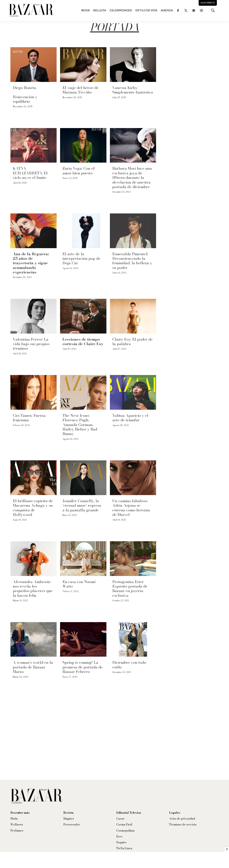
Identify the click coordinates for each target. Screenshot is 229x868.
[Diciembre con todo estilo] (133, 639)
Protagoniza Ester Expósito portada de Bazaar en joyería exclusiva (130, 589)
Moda (86, 10)
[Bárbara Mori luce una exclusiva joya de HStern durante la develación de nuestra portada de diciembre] (133, 145)
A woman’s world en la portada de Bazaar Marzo (33, 667)
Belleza (100, 10)
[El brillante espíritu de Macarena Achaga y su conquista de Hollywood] (34, 478)
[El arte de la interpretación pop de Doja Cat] (83, 231)
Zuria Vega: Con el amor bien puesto (79, 171)
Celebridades (121, 10)
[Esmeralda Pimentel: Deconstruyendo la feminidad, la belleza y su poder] (133, 231)
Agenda (167, 10)
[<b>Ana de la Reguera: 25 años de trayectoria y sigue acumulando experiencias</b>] (34, 231)
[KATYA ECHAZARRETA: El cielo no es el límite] (34, 145)
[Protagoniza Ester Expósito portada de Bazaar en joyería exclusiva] (133, 559)
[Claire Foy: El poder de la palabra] (133, 316)
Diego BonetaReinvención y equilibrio (25, 94)
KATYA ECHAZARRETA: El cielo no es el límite (30, 173)
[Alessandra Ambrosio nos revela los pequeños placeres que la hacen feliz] (34, 559)
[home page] (31, 10)
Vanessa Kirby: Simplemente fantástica (133, 90)
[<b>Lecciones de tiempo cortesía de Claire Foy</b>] (83, 316)
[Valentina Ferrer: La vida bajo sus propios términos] (34, 316)
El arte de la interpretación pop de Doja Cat (81, 258)
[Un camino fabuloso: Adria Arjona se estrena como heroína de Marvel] (133, 478)
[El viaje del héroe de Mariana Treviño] (83, 65)
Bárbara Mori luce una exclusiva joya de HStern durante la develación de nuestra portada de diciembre (132, 178)
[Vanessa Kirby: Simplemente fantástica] (133, 65)
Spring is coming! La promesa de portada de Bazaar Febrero (83, 667)
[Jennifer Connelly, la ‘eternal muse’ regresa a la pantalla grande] (83, 478)
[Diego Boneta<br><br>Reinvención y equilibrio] (34, 65)
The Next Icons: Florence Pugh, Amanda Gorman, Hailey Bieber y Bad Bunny (80, 425)
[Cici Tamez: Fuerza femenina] (34, 392)
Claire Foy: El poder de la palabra (132, 342)
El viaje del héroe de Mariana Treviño (80, 90)
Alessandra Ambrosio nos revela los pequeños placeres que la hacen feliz (33, 589)
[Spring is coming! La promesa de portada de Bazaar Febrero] (83, 639)
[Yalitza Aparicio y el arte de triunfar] (133, 392)
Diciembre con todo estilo (129, 665)
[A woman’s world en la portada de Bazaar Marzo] (34, 639)
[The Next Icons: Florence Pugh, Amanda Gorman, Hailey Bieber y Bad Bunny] (83, 392)
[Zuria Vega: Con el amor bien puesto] (83, 145)
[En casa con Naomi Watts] (83, 559)
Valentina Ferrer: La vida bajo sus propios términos (31, 344)
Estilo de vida (146, 10)
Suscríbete (208, 3)
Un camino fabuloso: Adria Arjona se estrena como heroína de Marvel (131, 508)
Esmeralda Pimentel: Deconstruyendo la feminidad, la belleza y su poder (132, 261)
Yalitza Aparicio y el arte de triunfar (130, 418)
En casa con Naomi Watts (79, 584)
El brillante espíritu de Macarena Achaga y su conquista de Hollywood (33, 508)
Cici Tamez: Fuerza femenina (29, 418)
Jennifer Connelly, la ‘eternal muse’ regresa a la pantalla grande (82, 505)
